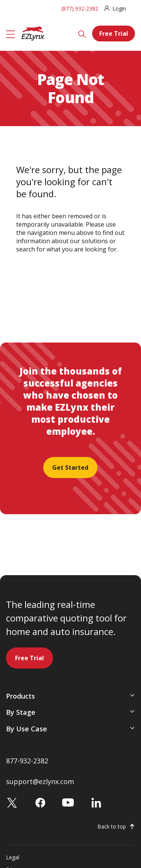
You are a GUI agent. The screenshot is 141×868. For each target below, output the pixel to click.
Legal (13, 857)
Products (20, 696)
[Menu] (11, 34)
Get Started (70, 468)
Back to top (112, 827)
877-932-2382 (27, 761)
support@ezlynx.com (40, 781)
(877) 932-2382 (80, 8)
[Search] (82, 34)
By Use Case (27, 729)
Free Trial (114, 34)
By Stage (21, 712)
